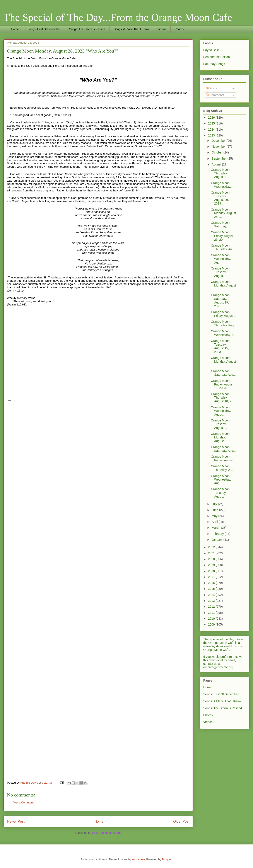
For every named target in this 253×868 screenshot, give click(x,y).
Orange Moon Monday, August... (220, 437)
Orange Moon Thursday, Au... (223, 247)
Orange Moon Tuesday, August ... (220, 424)
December (219, 141)
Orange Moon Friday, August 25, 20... (222, 236)
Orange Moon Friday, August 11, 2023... (222, 384)
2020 (212, 559)
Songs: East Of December (44, 29)
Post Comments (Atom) (107, 833)
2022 (212, 547)
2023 (212, 135)
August (217, 164)
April (215, 522)
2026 (212, 118)
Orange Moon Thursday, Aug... (224, 323)
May (215, 516)
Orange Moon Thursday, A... (222, 468)
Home (15, 29)
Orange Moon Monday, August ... (223, 285)
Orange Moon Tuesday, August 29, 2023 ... (220, 198)
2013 (212, 601)
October (217, 152)
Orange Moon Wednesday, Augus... (221, 411)
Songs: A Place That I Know (131, 29)
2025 (212, 123)
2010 (212, 619)
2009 (212, 624)
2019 (212, 565)
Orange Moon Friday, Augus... (223, 314)
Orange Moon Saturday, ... (221, 224)
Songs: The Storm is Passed (87, 29)
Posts (211, 88)
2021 (212, 553)
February (218, 534)
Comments (215, 95)
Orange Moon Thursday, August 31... (221, 173)
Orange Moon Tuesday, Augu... (220, 493)
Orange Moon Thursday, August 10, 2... (222, 398)
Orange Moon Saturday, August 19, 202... (220, 300)
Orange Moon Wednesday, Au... (221, 259)
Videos (162, 29)
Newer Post (16, 821)
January (217, 540)
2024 (212, 130)
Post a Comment (23, 802)
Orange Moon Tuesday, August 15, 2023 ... (220, 346)
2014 (212, 595)
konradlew (138, 859)
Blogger (167, 859)
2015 (212, 589)
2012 (212, 607)
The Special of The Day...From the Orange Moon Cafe (118, 17)
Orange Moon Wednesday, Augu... (221, 480)
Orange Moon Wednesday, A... (224, 333)
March (216, 528)
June (215, 510)
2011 (212, 613)
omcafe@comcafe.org (218, 667)
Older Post (181, 821)
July (215, 504)
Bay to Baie (211, 50)
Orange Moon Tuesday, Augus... (220, 272)
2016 (212, 583)
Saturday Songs (214, 64)
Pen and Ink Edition (216, 57)
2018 (212, 571)
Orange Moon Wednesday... (222, 185)
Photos (179, 29)
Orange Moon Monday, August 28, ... (223, 213)
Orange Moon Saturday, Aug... (223, 373)
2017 (212, 577)
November (219, 147)
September (219, 159)
